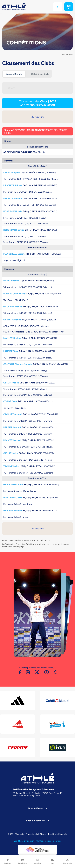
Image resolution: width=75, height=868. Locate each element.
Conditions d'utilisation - (25, 841)
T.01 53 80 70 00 (21, 795)
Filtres (11, 88)
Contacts (57, 841)
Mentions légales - (44, 841)
